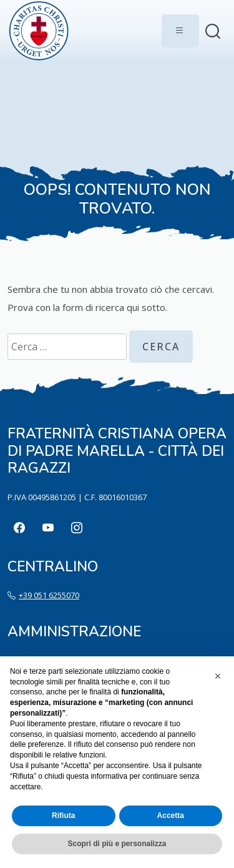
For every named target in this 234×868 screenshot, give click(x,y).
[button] (218, 676)
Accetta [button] (171, 816)
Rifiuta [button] (63, 816)
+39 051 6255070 (49, 595)
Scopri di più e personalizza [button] (117, 844)
